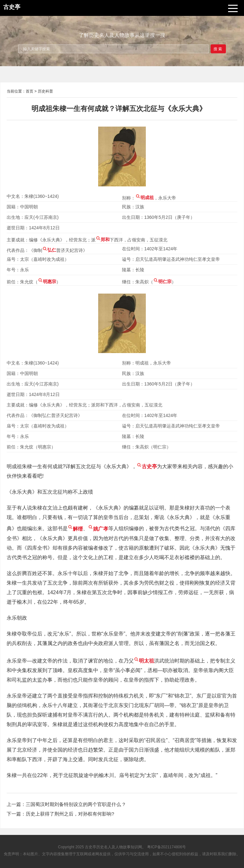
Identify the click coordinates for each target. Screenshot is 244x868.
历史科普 (45, 91)
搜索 (218, 49)
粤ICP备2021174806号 (167, 847)
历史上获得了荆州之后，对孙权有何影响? (70, 814)
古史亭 (91, 847)
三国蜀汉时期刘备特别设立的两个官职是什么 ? (75, 804)
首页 (30, 91)
